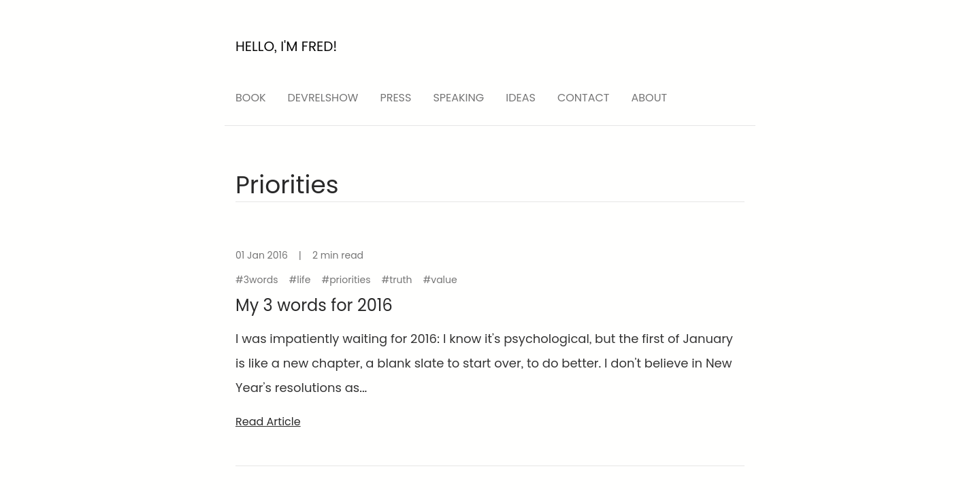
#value (440, 280)
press (395, 98)
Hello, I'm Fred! (286, 46)
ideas (521, 98)
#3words (257, 280)
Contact (584, 98)
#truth (396, 280)
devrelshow (323, 98)
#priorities (346, 280)
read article (268, 422)
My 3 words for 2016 (314, 305)
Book (251, 98)
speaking (458, 98)
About (650, 98)
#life (299, 280)
